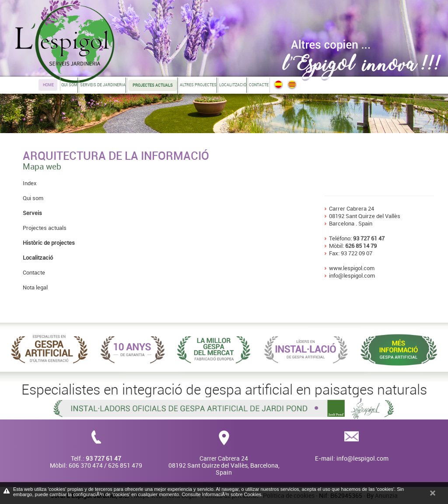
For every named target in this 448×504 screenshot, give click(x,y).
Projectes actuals (45, 228)
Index (30, 183)
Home (48, 85)
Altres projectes (198, 85)
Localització (233, 85)
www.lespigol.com (352, 268)
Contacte (259, 85)
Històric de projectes (49, 243)
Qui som (69, 85)
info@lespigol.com (352, 275)
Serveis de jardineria (103, 85)
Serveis (32, 213)
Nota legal (35, 287)
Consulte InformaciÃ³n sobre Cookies (221, 494)
